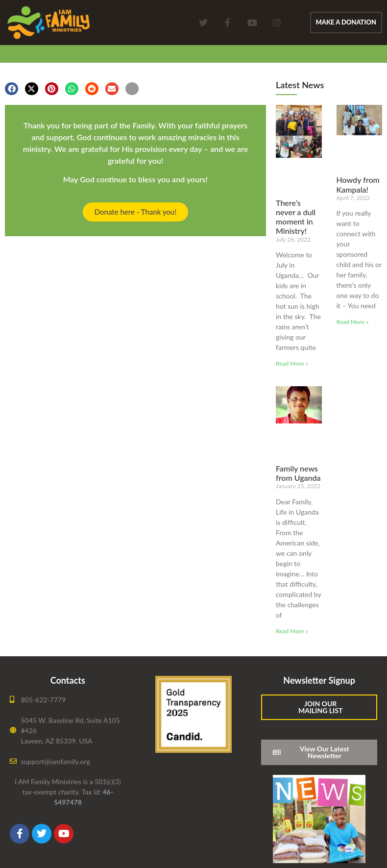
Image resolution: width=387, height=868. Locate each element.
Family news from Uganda (298, 473)
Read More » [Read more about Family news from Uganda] (292, 631)
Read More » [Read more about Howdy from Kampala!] (353, 322)
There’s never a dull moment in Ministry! (296, 217)
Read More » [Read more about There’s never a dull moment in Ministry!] (292, 363)
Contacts (68, 680)
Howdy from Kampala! (358, 184)
